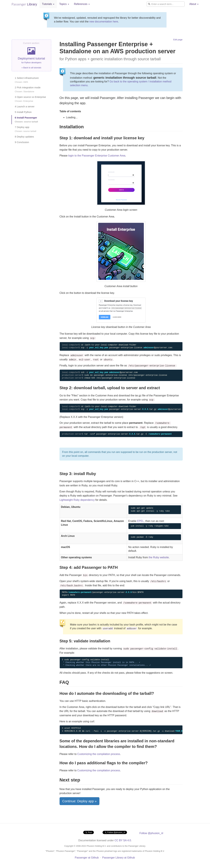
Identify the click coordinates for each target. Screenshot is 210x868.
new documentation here (104, 22)
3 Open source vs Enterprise (30, 99)
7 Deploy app (26, 129)
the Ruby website (159, 557)
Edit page (178, 40)
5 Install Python (23, 112)
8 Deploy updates (24, 137)
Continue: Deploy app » (79, 801)
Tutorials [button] (48, 4)
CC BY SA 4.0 (123, 840)
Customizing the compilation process (99, 754)
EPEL (141, 521)
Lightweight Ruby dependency (77, 500)
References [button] (82, 4)
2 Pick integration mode (28, 89)
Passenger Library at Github (119, 858)
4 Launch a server (25, 106)
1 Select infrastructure (27, 80)
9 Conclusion (22, 142)
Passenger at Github (87, 858)
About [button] (194, 4)
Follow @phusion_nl (151, 833)
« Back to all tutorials (31, 68)
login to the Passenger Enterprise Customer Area (97, 156)
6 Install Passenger (26, 120)
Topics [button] (64, 4)
